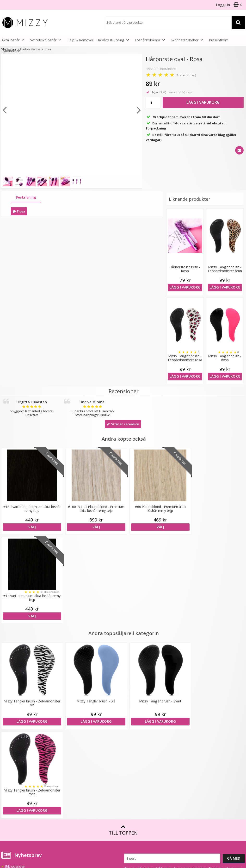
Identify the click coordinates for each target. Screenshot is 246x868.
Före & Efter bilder (139, 762)
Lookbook (71, 735)
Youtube (192, 780)
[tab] (26, 197)
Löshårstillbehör (151, 40)
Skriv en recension (123, 424)
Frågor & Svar (12, 772)
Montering (132, 754)
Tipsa (19, 211)
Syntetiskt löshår (47, 40)
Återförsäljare (74, 757)
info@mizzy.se (12, 726)
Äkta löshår (14, 40)
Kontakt (8, 794)
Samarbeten (72, 742)
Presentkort (218, 40)
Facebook (194, 773)
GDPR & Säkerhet (77, 764)
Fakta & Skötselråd (139, 747)
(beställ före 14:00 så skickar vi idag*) (210, 742)
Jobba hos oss (74, 749)
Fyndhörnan (11, 51)
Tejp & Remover (80, 40)
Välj (31, 527)
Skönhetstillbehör (188, 40)
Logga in (223, 5)
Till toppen (123, 652)
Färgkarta (132, 728)
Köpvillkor (9, 779)
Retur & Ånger (12, 787)
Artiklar (130, 769)
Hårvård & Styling (114, 40)
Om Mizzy (71, 728)
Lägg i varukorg (203, 102)
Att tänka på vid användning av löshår (149, 737)
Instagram (194, 787)
